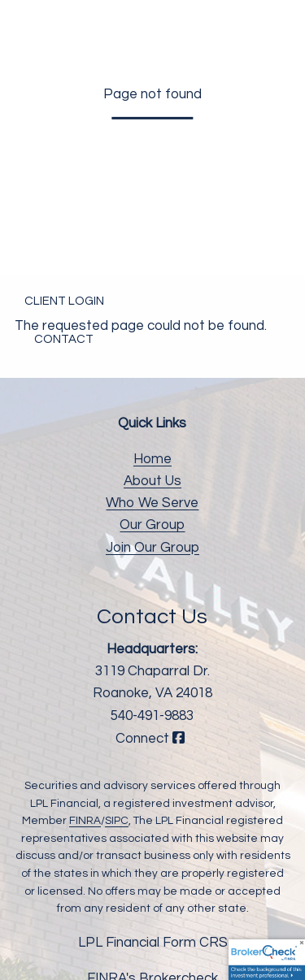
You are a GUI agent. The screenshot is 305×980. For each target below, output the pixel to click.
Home (152, 459)
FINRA (85, 821)
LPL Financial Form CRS (153, 943)
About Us (152, 481)
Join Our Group (152, 548)
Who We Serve (152, 503)
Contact (64, 339)
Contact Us (152, 617)
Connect (152, 739)
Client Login (64, 301)
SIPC (117, 821)
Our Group (152, 525)
